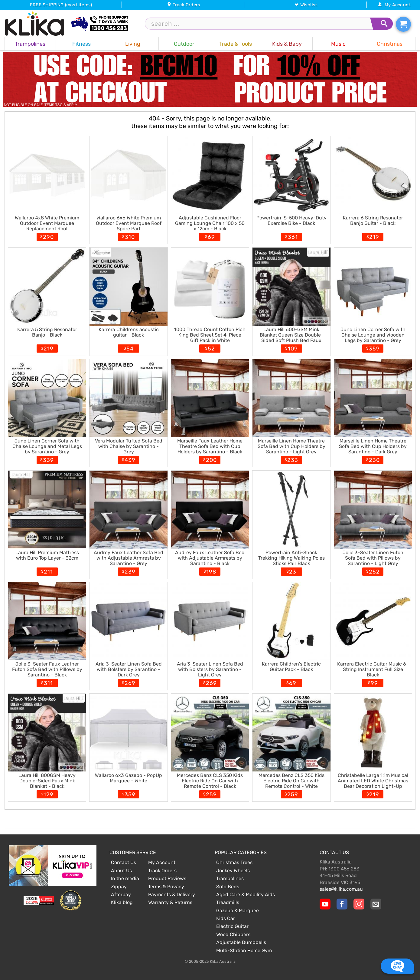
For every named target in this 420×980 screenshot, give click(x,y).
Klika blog (122, 902)
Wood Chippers (233, 934)
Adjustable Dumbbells (241, 942)
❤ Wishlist (306, 5)
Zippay (119, 887)
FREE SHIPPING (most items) (61, 5)
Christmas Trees (234, 862)
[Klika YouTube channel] (325, 904)
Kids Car (226, 918)
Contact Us (124, 862)
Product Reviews (167, 878)
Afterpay (121, 894)
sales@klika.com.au (341, 889)
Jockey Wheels (233, 871)
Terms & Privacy (166, 887)
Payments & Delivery (172, 894)
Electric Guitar (232, 926)
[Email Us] (376, 904)
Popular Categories (241, 852)
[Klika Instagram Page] (359, 904)
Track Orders (184, 5)
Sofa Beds (228, 887)
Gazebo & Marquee (238, 911)
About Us (121, 871)
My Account (394, 5)
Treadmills (228, 902)
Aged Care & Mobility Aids (246, 894)
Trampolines (230, 878)
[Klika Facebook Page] (342, 904)
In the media (125, 878)
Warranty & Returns (170, 902)
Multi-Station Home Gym (244, 950)
